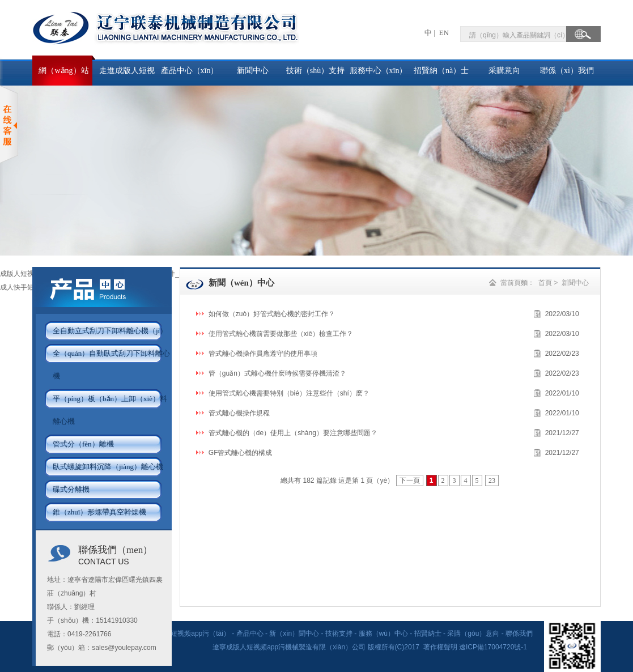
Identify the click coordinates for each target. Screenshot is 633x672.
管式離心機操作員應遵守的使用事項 (263, 354)
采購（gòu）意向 (473, 633)
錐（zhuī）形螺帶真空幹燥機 (99, 512)
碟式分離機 (71, 489)
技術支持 (339, 633)
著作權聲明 (440, 647)
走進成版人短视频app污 (127, 76)
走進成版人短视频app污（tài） (183, 633)
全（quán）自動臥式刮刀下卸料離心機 (111, 365)
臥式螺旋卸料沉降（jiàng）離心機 (108, 467)
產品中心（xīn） (190, 71)
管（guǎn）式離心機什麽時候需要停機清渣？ (277, 373)
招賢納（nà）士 (441, 71)
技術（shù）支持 (315, 71)
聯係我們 (519, 633)
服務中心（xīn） (379, 71)
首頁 (545, 283)
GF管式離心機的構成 (241, 453)
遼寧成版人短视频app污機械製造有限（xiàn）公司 (290, 647)
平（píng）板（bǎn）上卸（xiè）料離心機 (110, 410)
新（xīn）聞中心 (294, 633)
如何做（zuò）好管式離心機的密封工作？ (272, 314)
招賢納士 (428, 633)
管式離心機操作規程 (239, 413)
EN (443, 33)
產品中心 (250, 633)
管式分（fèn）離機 (83, 444)
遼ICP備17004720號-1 (494, 647)
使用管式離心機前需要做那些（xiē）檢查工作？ (281, 334)
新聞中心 (253, 71)
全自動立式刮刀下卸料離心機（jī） (110, 331)
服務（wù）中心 (383, 633)
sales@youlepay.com (124, 648)
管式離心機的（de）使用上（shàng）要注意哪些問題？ (293, 433)
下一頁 (410, 480)
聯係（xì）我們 (567, 71)
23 (492, 480)
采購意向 (504, 71)
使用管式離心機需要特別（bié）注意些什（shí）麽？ (289, 393)
